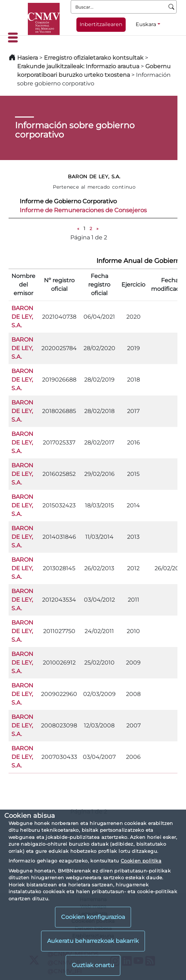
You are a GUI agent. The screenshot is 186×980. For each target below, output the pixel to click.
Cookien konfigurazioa (93, 917)
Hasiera (27, 58)
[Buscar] (172, 7)
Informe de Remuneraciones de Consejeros (83, 210)
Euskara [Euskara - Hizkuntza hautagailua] (146, 24)
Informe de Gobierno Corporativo (68, 201)
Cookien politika (141, 861)
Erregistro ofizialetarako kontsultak (94, 58)
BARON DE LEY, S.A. (22, 317)
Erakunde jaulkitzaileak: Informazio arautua (78, 66)
